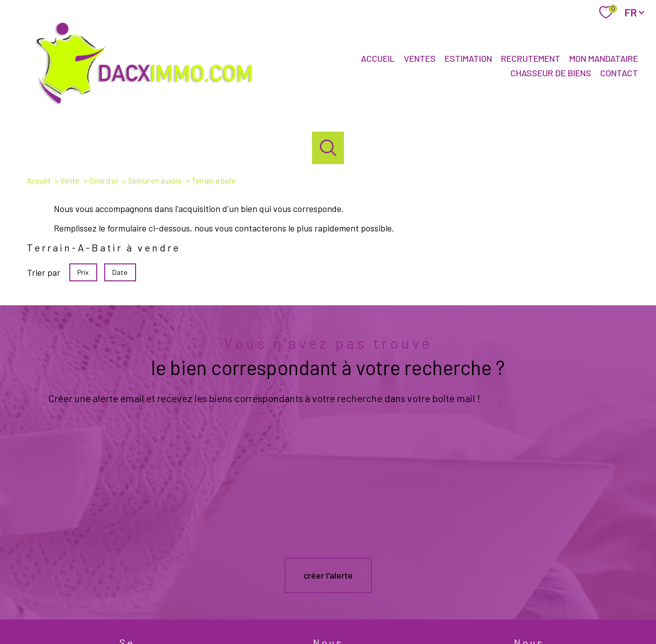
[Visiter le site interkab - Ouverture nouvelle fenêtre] (542, 573)
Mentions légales (386, 608)
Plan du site (342, 608)
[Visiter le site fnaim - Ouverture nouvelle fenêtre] (606, 573)
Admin (424, 608)
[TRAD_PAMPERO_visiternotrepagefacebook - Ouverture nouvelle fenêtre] (311, 574)
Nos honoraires (299, 608)
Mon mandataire (604, 59)
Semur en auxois (155, 181)
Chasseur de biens (551, 73)
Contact (619, 73)
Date (120, 272)
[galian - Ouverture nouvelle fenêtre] (464, 573)
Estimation (468, 59)
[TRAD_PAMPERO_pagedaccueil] (150, 106)
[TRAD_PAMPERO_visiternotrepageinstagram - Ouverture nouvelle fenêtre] (345, 574)
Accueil (378, 59)
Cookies (536, 608)
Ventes (420, 59)
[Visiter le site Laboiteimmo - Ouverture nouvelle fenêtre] (328, 628)
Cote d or (104, 181)
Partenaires (456, 608)
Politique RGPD (498, 608)
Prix (83, 272)
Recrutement (531, 59)
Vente (70, 181)
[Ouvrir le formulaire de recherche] (328, 148)
